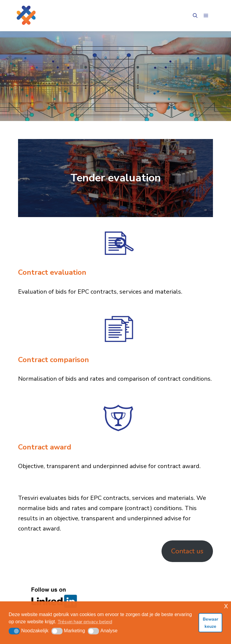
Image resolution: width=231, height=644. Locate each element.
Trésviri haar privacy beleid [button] (85, 622)
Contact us (187, 551)
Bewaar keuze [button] (211, 623)
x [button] (226, 606)
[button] (14, 631)
